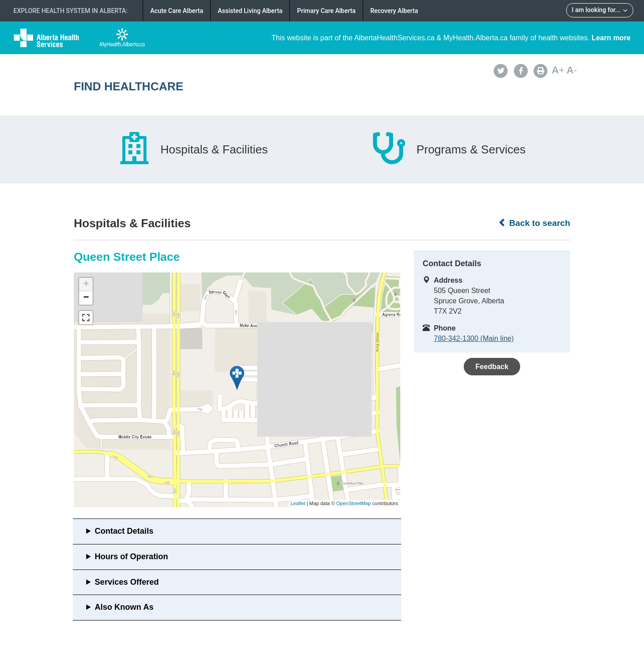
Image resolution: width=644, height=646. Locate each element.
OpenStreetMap (354, 503)
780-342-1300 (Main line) (474, 338)
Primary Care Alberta (326, 11)
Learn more (611, 38)
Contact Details (124, 531)
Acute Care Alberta (177, 11)
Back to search (534, 223)
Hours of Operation (131, 557)
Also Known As (124, 607)
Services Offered (127, 582)
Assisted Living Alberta (250, 11)
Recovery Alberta (394, 11)
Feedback (492, 367)
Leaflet (298, 503)
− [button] (86, 298)
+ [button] (86, 285)
